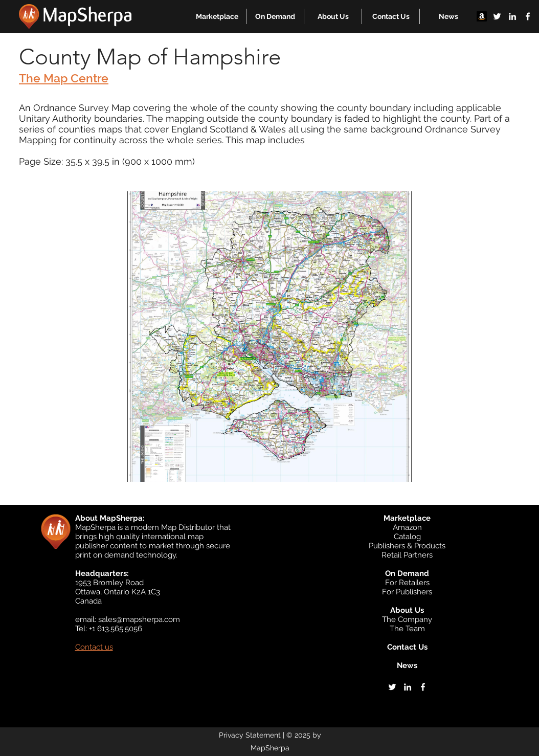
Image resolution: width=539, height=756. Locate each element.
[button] (217, 16)
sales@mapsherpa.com (139, 619)
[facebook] (528, 16)
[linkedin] (512, 16)
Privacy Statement (250, 735)
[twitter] (497, 16)
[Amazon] (482, 16)
